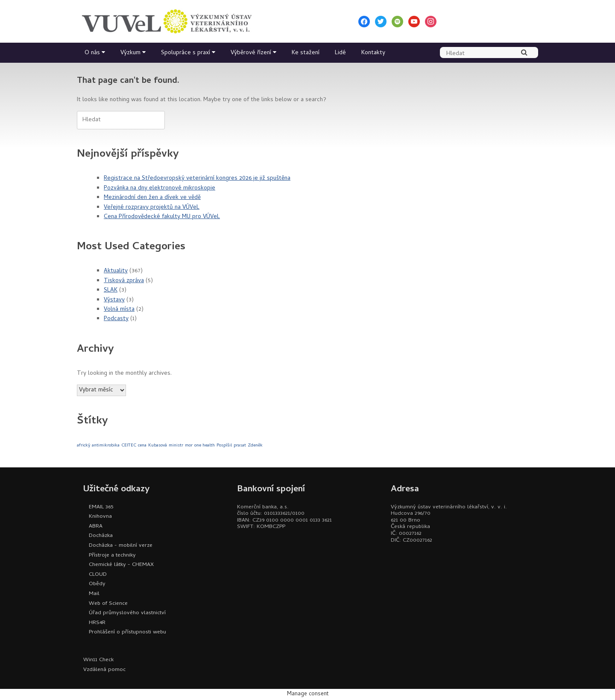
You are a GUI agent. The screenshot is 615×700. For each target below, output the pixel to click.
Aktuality (116, 271)
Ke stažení (306, 53)
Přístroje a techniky (112, 556)
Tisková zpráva (124, 281)
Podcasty (116, 319)
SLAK (111, 290)
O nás (92, 53)
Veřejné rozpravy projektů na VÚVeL (152, 208)
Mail (94, 594)
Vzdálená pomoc (104, 670)
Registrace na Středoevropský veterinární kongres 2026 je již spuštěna (197, 179)
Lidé (340, 53)
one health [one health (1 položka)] (205, 446)
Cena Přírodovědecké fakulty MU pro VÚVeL (162, 217)
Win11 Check (98, 660)
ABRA (96, 526)
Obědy (97, 584)
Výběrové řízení (251, 53)
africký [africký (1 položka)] (83, 446)
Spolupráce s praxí (186, 53)
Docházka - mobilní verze (121, 546)
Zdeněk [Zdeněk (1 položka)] (255, 446)
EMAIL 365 (101, 507)
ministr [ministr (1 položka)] (176, 446)
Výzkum (130, 53)
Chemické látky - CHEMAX (121, 565)
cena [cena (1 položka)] (142, 446)
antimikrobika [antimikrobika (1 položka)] (106, 446)
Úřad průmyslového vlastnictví (127, 613)
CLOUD (98, 575)
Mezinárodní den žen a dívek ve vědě (152, 198)
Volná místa (119, 310)
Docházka (101, 536)
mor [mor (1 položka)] (189, 446)
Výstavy (114, 300)
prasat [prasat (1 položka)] (240, 446)
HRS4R (97, 623)
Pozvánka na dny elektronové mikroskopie (160, 188)
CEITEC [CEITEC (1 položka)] (129, 446)
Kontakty (373, 53)
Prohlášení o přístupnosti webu (127, 632)
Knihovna (100, 517)
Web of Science (108, 604)
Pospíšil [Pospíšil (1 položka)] (224, 446)
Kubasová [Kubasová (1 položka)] (158, 446)
